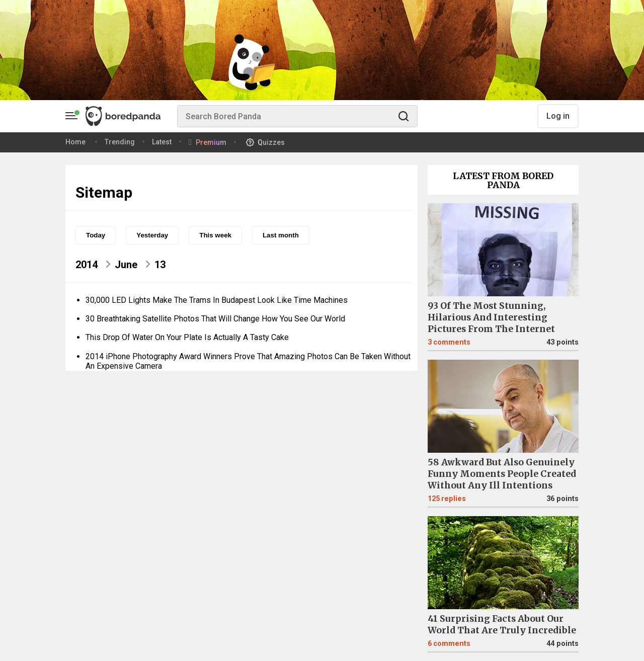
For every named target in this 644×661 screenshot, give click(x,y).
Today (96, 235)
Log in (558, 116)
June (126, 265)
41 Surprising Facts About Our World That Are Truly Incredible (502, 625)
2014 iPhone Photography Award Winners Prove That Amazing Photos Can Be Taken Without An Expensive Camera (248, 361)
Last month (281, 235)
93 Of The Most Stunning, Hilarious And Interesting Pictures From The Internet (491, 317)
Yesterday (152, 235)
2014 (87, 265)
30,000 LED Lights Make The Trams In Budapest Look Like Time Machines (217, 300)
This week (215, 235)
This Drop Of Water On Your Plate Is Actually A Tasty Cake (187, 337)
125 (447, 499)
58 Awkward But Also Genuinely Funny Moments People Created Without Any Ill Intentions (502, 474)
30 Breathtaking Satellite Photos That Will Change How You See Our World (215, 319)
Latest (162, 142)
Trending (120, 142)
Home (75, 142)
